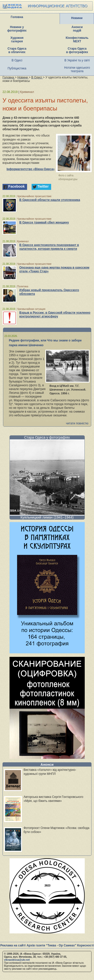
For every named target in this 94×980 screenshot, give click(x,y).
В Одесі (17, 60)
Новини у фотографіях (17, 29)
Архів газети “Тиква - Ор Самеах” (51, 945)
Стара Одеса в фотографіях (77, 50)
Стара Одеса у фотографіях (47, 437)
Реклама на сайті (13, 945)
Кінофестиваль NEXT (77, 40)
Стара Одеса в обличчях (17, 50)
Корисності (85, 945)
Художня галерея (17, 40)
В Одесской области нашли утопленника (50, 200)
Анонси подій (77, 29)
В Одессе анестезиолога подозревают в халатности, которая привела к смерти (49, 247)
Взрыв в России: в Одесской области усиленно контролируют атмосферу (55, 315)
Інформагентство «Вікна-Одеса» (31, 169)
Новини (77, 18)
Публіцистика (17, 68)
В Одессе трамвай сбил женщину (44, 222)
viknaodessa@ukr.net (17, 960)
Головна (17, 17)
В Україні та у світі (77, 60)
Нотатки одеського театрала (77, 69)
